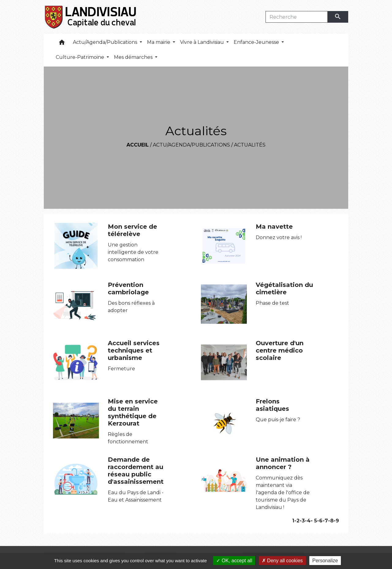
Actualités (250, 145)
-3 (302, 521)
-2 (297, 521)
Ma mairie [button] (159, 42)
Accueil (138, 145)
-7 (325, 521)
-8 (331, 521)
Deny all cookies (282, 561)
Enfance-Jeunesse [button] (257, 42)
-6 (320, 521)
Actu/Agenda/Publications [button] (106, 42)
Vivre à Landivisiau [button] (203, 42)
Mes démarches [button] (134, 57)
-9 (336, 521)
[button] (62, 44)
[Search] (297, 17)
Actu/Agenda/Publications (191, 145)
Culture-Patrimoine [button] (81, 57)
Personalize (325, 561)
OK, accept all (234, 561)
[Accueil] (91, 17)
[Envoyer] (338, 17)
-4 (308, 521)
